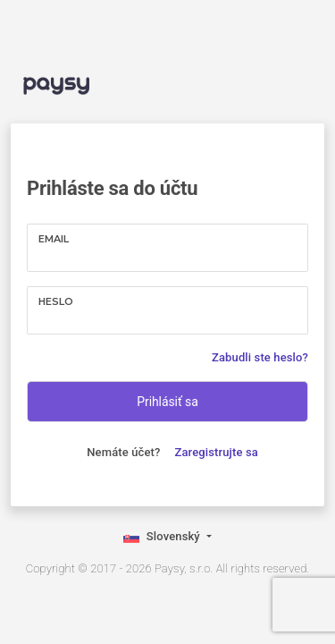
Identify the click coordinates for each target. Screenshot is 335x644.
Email (54, 239)
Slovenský (163, 538)
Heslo (56, 301)
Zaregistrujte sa (217, 452)
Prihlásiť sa (167, 402)
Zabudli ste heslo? (260, 357)
